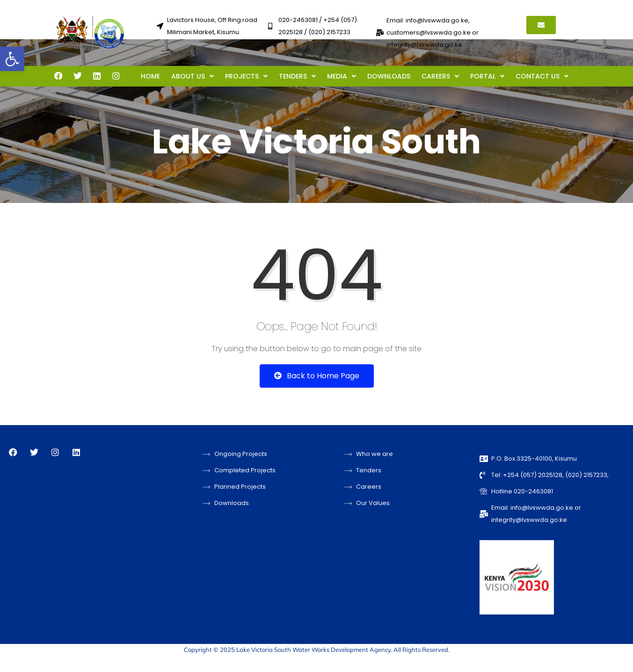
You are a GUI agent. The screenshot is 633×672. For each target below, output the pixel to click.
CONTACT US (542, 76)
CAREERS (440, 76)
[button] (12, 59)
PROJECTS (246, 76)
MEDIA (342, 76)
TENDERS (297, 76)
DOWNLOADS (389, 76)
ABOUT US (193, 76)
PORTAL (487, 76)
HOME (150, 76)
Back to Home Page (317, 376)
